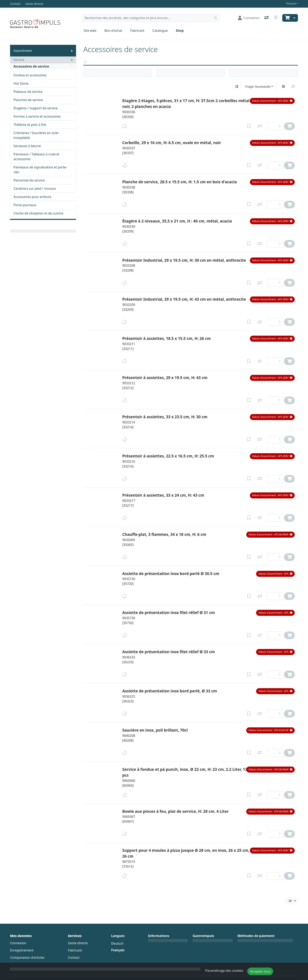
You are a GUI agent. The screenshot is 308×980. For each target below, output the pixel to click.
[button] (272, 101)
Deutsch (117, 943)
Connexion (18, 943)
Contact (74, 957)
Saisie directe (78, 943)
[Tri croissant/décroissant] (237, 86)
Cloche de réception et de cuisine (38, 213)
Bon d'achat (113, 31)
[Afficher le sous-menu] (72, 51)
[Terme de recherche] (147, 18)
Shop (180, 31)
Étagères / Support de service (36, 108)
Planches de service (28, 100)
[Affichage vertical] (283, 86)
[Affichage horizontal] (293, 86)
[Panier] (287, 18)
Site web (90, 31)
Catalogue (160, 31)
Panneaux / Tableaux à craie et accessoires (36, 157)
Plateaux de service (28, 92)
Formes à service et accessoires (37, 116)
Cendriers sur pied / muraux (35, 189)
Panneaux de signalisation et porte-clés (40, 170)
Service (19, 60)
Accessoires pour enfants (32, 197)
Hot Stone (21, 83)
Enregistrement (22, 950)
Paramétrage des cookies (224, 971)
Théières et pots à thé (30, 125)
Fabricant (137, 31)
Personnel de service (29, 180)
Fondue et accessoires (30, 75)
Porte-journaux (25, 205)
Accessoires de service (43, 66)
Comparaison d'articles (27, 957)
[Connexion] (249, 18)
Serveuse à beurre (27, 146)
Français (291, 4)
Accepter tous (260, 971)
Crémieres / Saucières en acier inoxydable (36, 135)
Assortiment (23, 51)
